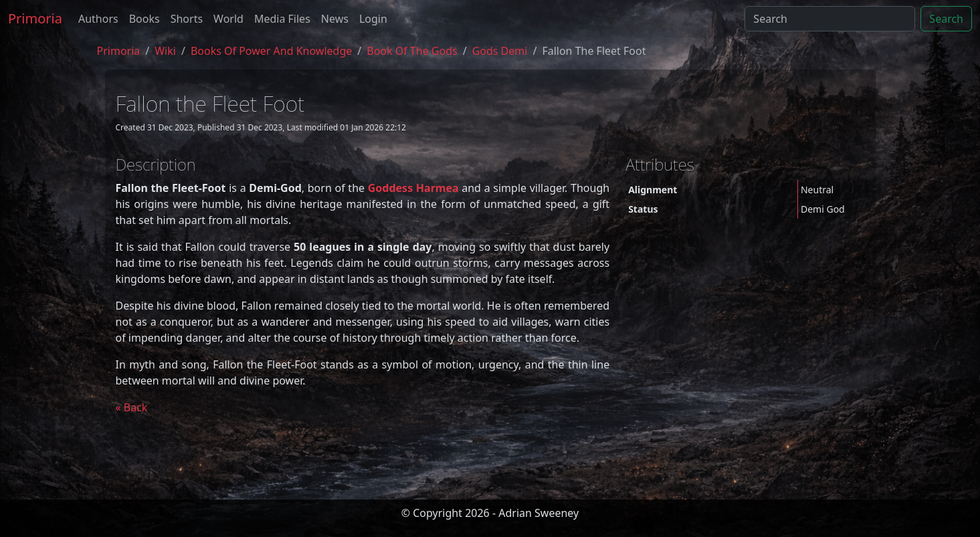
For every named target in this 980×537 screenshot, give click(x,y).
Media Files (282, 19)
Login (373, 19)
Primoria (35, 18)
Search (946, 19)
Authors (98, 19)
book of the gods (412, 51)
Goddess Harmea (413, 188)
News (335, 19)
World (228, 19)
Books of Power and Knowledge (271, 51)
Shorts (187, 19)
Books (144, 19)
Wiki (165, 51)
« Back (132, 407)
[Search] (830, 19)
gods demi (500, 51)
